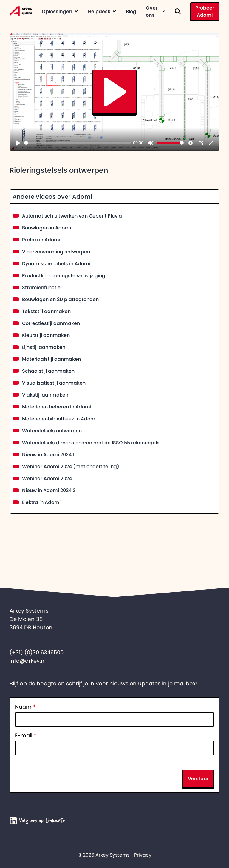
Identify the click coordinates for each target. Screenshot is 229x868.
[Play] (18, 143)
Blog (131, 11)
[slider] (78, 143)
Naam (25, 707)
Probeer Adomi (205, 11)
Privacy (143, 855)
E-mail (26, 736)
